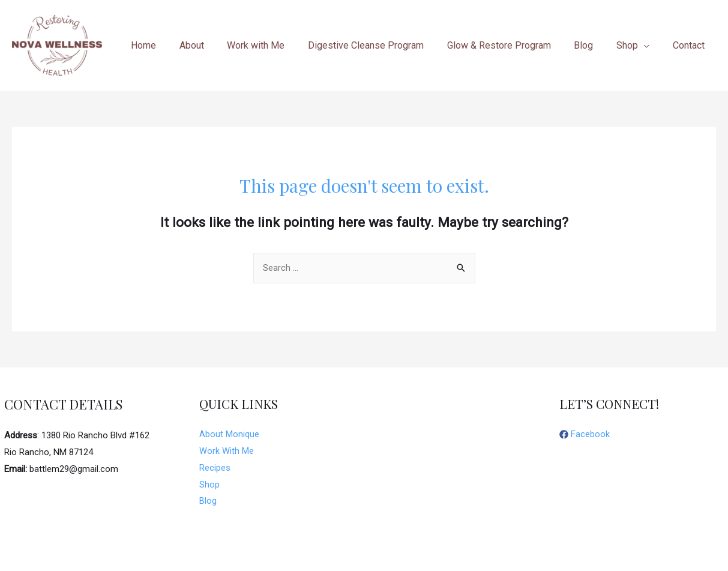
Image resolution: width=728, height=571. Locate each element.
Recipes (215, 468)
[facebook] (585, 435)
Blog (208, 501)
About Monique (229, 435)
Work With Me (227, 452)
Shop (209, 485)
